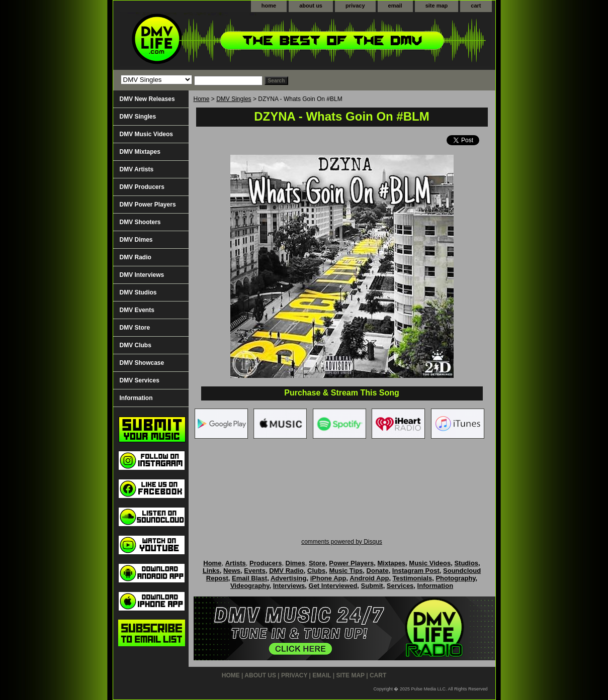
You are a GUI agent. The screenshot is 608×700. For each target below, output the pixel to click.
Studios (466, 563)
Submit (372, 586)
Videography (250, 586)
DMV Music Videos (146, 134)
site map (437, 6)
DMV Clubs (136, 345)
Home (202, 99)
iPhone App (328, 578)
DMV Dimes (136, 240)
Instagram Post (416, 571)
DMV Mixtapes (140, 152)
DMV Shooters (140, 222)
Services (400, 586)
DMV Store (135, 328)
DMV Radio (136, 257)
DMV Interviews (142, 275)
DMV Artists (137, 169)
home (269, 6)
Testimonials (413, 578)
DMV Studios (138, 292)
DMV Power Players (148, 205)
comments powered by (342, 542)
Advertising (289, 578)
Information (136, 398)
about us (311, 6)
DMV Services (140, 380)
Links (211, 571)
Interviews (289, 586)
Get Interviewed (333, 586)
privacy (355, 6)
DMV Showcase (142, 363)
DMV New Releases (147, 99)
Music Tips (346, 571)
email (395, 6)
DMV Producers (142, 187)
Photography (455, 578)
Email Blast (249, 578)
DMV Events (137, 310)
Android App (369, 578)
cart (476, 6)
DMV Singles (234, 99)
